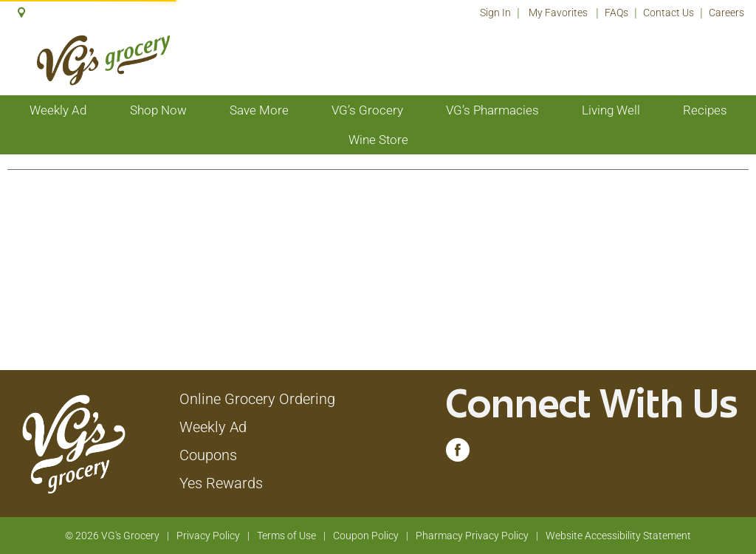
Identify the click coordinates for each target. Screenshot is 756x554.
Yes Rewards (221, 483)
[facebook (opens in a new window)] (458, 454)
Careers (726, 13)
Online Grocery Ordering (257, 399)
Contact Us (669, 13)
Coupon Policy (366, 536)
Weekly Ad (213, 427)
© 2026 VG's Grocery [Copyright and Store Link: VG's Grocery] (112, 536)
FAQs (616, 13)
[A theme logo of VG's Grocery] (103, 60)
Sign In (495, 13)
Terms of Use (286, 536)
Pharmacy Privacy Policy (472, 536)
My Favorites (559, 13)
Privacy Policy (208, 536)
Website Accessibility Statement (618, 536)
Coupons (208, 455)
